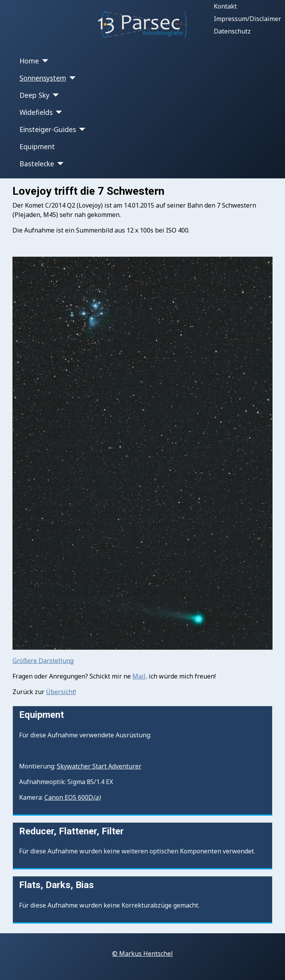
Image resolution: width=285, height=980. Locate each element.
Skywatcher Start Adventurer (99, 766)
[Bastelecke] (59, 164)
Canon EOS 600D (72, 797)
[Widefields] (57, 112)
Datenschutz (232, 31)
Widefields (36, 112)
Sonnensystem (43, 78)
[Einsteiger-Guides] (81, 129)
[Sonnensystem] (71, 78)
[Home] (44, 61)
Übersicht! (61, 692)
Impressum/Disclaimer (247, 19)
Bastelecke (37, 164)
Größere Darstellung (43, 661)
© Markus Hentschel (142, 954)
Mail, (140, 676)
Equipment (37, 146)
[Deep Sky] (54, 95)
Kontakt (225, 6)
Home (29, 61)
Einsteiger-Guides (48, 129)
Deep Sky (34, 95)
